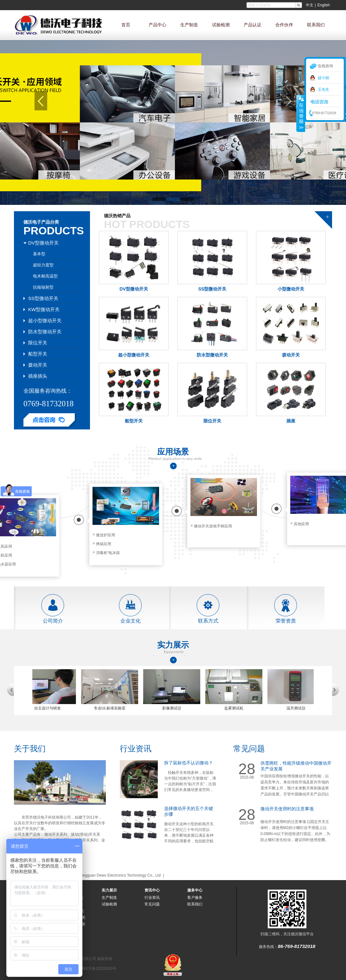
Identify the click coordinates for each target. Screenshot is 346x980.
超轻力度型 (43, 265)
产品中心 (157, 25)
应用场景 (173, 452)
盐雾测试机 (237, 708)
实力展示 (173, 645)
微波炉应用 (104, 535)
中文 (310, 5)
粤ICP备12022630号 (99, 969)
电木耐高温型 (45, 276)
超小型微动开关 (134, 355)
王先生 (324, 89)
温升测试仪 (299, 708)
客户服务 (195, 898)
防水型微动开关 (212, 355)
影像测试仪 (175, 708)
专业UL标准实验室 (113, 708)
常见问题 (249, 748)
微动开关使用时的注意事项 (287, 809)
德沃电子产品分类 (41, 222)
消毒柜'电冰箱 (106, 553)
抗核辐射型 (43, 287)
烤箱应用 (102, 544)
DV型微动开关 (134, 289)
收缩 (301, 113)
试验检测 (221, 25)
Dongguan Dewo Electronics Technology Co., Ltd (119, 875)
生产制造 (189, 25)
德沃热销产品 (117, 216)
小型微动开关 (291, 289)
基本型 (39, 254)
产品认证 (253, 25)
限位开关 (212, 421)
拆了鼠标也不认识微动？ (189, 763)
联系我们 (316, 25)
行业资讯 (136, 748)
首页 (126, 25)
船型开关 (134, 421)
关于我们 (30, 748)
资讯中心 (152, 890)
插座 (291, 421)
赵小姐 (324, 78)
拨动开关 (291, 355)
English (324, 5)
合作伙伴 (284, 25)
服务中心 (195, 890)
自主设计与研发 (51, 708)
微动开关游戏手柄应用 (211, 526)
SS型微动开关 (212, 289)
